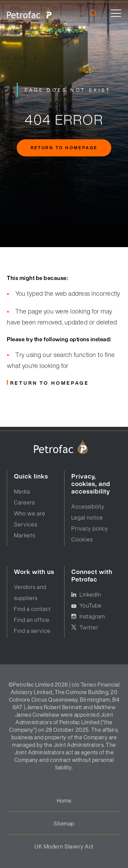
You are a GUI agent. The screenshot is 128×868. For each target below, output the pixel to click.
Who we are (30, 513)
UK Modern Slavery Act (64, 846)
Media (22, 492)
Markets (25, 535)
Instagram (92, 616)
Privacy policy (90, 528)
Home (64, 801)
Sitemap (64, 824)
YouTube (91, 605)
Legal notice (87, 518)
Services (26, 524)
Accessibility (88, 507)
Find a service (32, 631)
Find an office (32, 620)
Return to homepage (64, 148)
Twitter (89, 627)
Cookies (82, 539)
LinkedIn (90, 595)
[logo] (30, 13)
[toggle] (116, 13)
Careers (24, 502)
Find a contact (32, 609)
